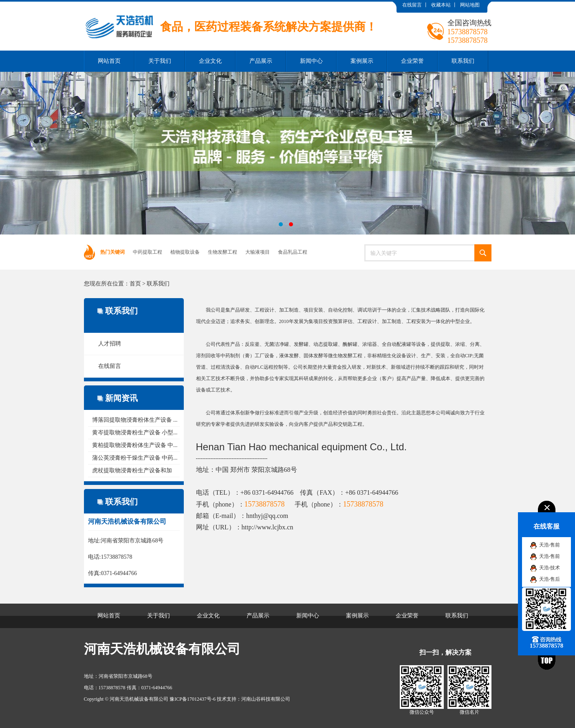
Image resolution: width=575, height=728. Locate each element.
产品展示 (261, 61)
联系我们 (463, 61)
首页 (135, 284)
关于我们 (160, 61)
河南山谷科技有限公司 (266, 699)
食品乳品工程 (293, 252)
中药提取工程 (148, 252)
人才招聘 (110, 344)
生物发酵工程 (223, 252)
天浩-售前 (550, 545)
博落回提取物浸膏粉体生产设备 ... (135, 420)
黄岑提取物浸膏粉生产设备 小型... (135, 433)
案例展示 (362, 61)
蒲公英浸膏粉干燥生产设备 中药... (135, 458)
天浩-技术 (550, 568)
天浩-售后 (550, 579)
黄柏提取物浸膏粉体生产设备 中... (135, 445)
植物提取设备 (185, 252)
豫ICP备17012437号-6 (193, 699)
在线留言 (412, 5)
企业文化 (210, 61)
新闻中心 (311, 61)
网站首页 (109, 61)
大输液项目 (258, 252)
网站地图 (470, 5)
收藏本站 (441, 5)
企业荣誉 (412, 61)
